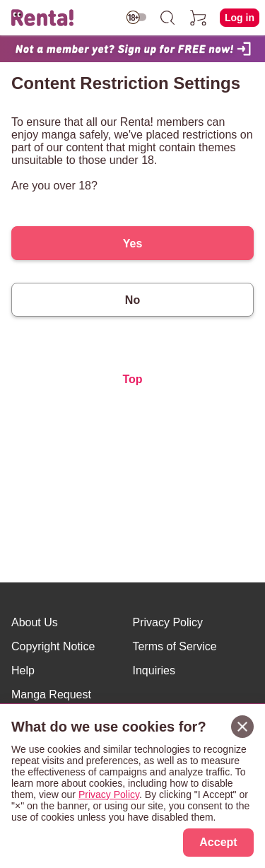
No (132, 300)
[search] (167, 18)
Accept (218, 842)
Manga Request (51, 694)
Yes (133, 244)
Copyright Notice (53, 646)
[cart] (199, 18)
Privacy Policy (168, 622)
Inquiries (154, 670)
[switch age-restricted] (136, 17)
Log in (240, 18)
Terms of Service (175, 646)
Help (23, 670)
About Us (35, 622)
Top (132, 379)
